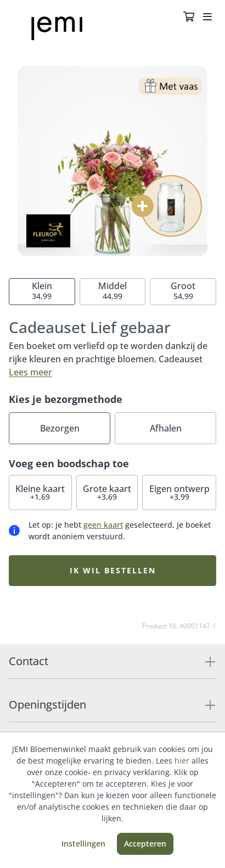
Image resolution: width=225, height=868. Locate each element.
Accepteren (145, 844)
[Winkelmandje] (189, 18)
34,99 (42, 291)
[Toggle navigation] (207, 18)
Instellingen (83, 844)
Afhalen (166, 428)
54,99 (183, 291)
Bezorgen (60, 428)
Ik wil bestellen (113, 570)
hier (182, 761)
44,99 (113, 291)
